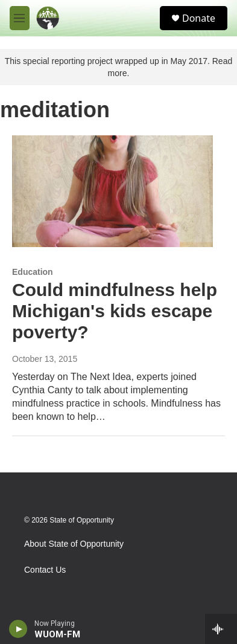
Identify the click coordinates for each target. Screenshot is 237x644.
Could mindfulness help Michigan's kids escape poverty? (115, 311)
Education (33, 272)
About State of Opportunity (74, 544)
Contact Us (45, 570)
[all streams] (221, 629)
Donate (199, 18)
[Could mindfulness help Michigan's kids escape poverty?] (112, 192)
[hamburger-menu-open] (20, 18)
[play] (18, 629)
